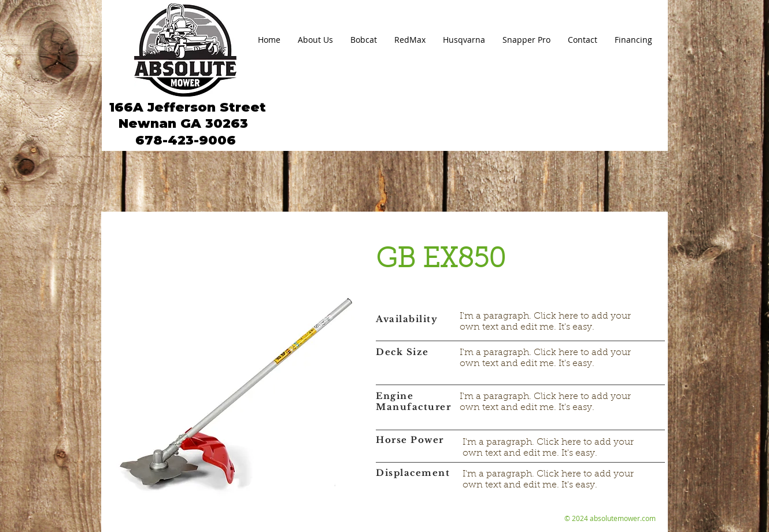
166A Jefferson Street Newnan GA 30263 (186, 115)
